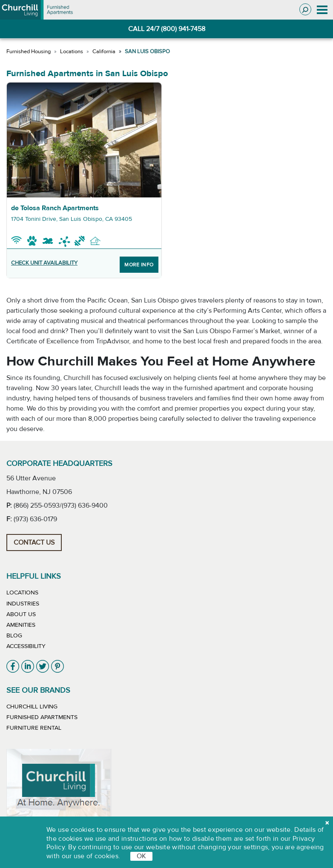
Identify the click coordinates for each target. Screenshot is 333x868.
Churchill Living (32, 707)
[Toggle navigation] (322, 10)
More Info (139, 265)
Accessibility (26, 646)
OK (141, 856)
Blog (14, 636)
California (104, 51)
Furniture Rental (34, 728)
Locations (72, 51)
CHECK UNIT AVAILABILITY (44, 263)
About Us (21, 614)
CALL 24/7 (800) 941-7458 (167, 29)
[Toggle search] (305, 9)
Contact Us (34, 542)
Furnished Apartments (42, 717)
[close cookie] (327, 823)
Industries (23, 604)
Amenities (21, 625)
